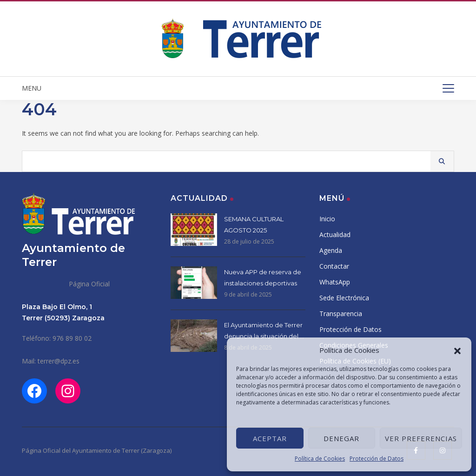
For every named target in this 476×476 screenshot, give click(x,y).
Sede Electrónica (344, 298)
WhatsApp (335, 282)
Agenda (331, 250)
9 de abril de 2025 (248, 294)
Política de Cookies (320, 459)
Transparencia (341, 314)
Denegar (341, 438)
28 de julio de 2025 (249, 241)
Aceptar (270, 438)
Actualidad (335, 235)
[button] (457, 350)
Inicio (327, 219)
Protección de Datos (377, 459)
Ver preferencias (421, 438)
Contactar (334, 266)
